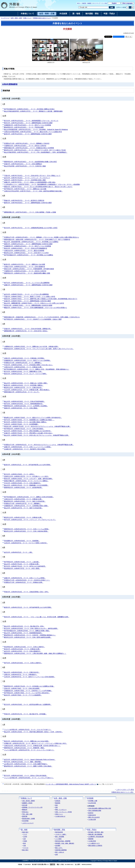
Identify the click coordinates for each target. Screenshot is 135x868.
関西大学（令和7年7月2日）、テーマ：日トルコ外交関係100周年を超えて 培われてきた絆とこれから (38, 187)
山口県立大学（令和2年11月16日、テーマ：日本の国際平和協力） (26, 764)
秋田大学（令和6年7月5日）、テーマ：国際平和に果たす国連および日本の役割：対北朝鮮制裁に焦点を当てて (41, 299)
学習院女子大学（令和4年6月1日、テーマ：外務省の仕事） (24, 582)
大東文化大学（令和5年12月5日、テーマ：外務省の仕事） (23, 367)
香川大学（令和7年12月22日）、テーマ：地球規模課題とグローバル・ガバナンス (31, 121)
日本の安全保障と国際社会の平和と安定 (100, 808)
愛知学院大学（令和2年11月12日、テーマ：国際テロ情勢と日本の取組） (28, 766)
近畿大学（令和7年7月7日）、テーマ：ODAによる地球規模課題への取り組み (30, 182)
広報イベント (27, 18)
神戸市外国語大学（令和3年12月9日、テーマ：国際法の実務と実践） (27, 631)
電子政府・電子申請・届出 (96, 832)
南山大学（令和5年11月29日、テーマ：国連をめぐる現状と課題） (26, 383)
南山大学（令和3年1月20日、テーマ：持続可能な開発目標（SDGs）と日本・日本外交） (33, 732)
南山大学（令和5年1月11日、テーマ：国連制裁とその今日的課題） (26, 485)
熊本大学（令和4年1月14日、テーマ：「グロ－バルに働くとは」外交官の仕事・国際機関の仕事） (37, 617)
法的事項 (26, 861)
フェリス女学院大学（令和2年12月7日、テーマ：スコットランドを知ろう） (29, 750)
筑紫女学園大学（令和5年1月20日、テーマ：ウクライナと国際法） (26, 481)
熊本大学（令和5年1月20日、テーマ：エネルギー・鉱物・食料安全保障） (29, 479)
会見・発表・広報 (16, 18)
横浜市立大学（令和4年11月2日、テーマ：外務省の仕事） (23, 517)
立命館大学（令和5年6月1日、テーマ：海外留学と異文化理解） (25, 449)
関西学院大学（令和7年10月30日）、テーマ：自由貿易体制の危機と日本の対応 (30, 162)
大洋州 (25, 837)
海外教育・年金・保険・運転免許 (65, 843)
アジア (25, 834)
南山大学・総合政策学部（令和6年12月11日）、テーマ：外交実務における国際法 (31, 242)
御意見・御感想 (87, 3)
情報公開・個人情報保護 (95, 834)
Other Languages (128, 3)
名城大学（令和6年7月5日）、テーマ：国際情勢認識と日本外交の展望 (27, 301)
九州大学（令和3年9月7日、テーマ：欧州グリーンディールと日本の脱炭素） (30, 677)
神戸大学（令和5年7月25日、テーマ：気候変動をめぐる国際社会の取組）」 (29, 420)
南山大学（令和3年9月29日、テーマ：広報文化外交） (22, 672)
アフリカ (26, 848)
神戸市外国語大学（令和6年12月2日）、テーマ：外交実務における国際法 (29, 255)
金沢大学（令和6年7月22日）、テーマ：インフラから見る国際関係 (26, 294)
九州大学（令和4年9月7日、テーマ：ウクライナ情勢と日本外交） (26, 543)
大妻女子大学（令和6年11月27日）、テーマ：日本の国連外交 (25, 267)
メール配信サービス (94, 843)
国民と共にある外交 (94, 817)
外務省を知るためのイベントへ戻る (122, 792)
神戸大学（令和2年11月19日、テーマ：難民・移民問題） (23, 762)
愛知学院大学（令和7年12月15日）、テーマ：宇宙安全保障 (24, 127)
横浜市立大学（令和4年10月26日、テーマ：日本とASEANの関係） (26, 531)
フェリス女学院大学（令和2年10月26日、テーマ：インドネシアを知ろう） (29, 778)
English (114, 3)
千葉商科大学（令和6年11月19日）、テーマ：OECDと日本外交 (25, 271)
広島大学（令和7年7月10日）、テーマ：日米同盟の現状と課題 (25, 180)
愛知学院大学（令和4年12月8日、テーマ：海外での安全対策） (25, 501)
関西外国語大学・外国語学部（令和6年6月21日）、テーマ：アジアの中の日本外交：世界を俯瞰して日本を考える (42, 317)
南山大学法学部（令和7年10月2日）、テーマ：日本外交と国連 (25, 166)
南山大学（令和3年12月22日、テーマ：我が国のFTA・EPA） (24, 626)
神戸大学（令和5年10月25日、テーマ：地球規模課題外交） (24, 404)
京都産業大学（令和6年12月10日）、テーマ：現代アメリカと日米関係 (27, 246)
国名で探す (25, 850)
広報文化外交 (92, 815)
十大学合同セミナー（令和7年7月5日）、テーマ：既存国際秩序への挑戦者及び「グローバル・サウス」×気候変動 (42, 184)
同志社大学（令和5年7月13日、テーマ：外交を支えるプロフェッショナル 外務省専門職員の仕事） (37, 426)
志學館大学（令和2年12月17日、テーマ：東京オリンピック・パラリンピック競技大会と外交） (36, 743)
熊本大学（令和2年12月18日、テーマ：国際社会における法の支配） (27, 741)
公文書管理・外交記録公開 (96, 837)
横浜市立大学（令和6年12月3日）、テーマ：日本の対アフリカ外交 (26, 253)
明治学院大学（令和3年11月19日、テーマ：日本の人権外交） (25, 647)
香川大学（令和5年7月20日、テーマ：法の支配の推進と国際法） (26, 422)
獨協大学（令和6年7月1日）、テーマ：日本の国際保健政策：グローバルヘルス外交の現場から (35, 308)
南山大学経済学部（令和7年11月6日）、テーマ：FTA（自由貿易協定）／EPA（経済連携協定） (36, 152)
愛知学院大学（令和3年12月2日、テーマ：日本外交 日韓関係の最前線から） (30, 635)
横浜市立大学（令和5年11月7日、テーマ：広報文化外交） (23, 387)
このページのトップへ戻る (125, 790)
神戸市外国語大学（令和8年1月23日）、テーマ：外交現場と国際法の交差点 (29, 109)
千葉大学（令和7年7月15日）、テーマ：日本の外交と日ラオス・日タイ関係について (32, 176)
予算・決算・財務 (27, 814)
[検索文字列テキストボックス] (94, 7)
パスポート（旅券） (61, 834)
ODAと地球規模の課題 (95, 811)
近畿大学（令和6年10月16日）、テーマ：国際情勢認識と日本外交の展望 (28, 285)
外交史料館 (25, 821)
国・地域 (24, 830)
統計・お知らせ (60, 852)
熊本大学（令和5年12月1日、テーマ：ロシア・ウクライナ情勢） (26, 374)
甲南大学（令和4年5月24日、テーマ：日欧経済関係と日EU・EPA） (27, 592)
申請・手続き (92, 830)
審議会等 (25, 810)
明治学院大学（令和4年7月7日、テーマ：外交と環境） (22, 568)
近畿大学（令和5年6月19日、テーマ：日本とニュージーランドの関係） (28, 447)
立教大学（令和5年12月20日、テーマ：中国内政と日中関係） (25, 358)
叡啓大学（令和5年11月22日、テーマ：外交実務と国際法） (24, 385)
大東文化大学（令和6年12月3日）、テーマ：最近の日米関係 (24, 251)
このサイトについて (28, 823)
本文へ (79, 3)
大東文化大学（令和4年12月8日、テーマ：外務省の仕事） (23, 499)
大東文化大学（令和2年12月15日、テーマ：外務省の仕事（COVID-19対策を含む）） (32, 746)
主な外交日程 (92, 803)
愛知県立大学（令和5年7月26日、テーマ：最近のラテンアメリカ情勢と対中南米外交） (33, 418)
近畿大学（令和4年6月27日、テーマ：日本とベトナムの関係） (25, 578)
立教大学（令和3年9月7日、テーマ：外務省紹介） (21, 675)
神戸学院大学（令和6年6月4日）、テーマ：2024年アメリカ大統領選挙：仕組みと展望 (33, 319)
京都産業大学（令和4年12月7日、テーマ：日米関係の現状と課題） (26, 506)
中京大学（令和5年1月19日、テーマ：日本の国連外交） (23, 483)
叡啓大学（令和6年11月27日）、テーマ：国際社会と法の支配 (25, 264)
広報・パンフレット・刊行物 (63, 812)
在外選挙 (58, 846)
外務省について (27, 798)
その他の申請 (92, 841)
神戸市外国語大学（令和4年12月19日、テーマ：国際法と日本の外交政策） (29, 497)
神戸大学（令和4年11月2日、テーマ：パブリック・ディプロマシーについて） (30, 520)
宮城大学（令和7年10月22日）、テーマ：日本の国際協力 (23, 164)
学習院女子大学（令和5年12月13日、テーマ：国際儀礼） (23, 363)
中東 (24, 846)
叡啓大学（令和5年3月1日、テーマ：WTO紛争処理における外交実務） (28, 465)
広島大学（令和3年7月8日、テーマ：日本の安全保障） (22, 688)
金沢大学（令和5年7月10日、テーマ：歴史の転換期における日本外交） (28, 431)
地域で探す (25, 832)
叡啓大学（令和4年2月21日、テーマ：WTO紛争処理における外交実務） (28, 607)
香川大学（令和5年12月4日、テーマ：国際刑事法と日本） (23, 371)
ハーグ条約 (58, 839)
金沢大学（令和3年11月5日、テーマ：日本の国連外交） (23, 651)
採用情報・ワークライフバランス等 (32, 807)
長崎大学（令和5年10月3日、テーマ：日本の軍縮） (21, 408)
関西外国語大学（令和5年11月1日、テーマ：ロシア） (22, 392)
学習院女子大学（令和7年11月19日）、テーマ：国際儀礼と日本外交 (27, 143)
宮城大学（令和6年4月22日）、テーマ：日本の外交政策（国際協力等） (28, 329)
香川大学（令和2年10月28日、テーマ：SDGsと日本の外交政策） (26, 776)
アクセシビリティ (35, 861)
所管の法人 (25, 812)
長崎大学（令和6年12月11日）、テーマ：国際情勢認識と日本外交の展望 (28, 244)
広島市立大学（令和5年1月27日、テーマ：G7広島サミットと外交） (27, 476)
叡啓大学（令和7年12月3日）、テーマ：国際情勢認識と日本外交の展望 (28, 134)
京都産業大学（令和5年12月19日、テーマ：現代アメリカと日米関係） (27, 360)
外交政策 (90, 798)
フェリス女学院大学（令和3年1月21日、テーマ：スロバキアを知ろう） (28, 730)
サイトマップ (96, 3)
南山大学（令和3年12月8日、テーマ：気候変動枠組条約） (23, 633)
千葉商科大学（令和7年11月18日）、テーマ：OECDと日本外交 (25, 146)
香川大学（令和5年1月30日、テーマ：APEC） (19, 474)
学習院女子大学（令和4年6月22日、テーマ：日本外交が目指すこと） (27, 580)
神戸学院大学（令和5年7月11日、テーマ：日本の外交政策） (24, 429)
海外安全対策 (59, 832)
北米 (24, 839)
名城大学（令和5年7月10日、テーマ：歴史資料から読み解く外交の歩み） (29, 433)
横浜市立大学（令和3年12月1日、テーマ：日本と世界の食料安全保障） (28, 637)
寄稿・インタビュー (61, 810)
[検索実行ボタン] (112, 7)
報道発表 (58, 803)
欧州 (24, 843)
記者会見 (58, 801)
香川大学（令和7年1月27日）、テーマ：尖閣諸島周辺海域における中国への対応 (31, 228)
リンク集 (104, 3)
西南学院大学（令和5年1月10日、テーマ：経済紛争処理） (23, 487)
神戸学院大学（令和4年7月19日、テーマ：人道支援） (22, 562)
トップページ (5, 18)
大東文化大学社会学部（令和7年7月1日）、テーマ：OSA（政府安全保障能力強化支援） (33, 191)
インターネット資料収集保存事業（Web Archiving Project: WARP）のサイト (71, 784)
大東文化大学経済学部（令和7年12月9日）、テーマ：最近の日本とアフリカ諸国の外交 (33, 132)
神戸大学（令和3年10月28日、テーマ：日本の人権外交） (23, 663)
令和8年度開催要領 (10, 84)
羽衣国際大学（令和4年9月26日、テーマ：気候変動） (22, 541)
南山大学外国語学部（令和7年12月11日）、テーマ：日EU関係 (36, 129)
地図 (53, 864)
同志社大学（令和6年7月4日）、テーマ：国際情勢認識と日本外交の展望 (28, 305)
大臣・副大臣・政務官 (28, 801)
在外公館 (25, 805)
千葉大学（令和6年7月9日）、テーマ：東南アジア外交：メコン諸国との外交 (30, 297)
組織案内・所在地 (27, 803)
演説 (56, 807)
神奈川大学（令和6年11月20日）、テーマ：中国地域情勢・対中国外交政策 (29, 269)
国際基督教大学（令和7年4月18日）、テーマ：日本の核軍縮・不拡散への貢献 (30, 212)
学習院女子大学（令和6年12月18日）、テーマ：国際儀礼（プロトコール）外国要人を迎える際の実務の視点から (42, 237)
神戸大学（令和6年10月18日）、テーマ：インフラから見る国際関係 (27, 283)
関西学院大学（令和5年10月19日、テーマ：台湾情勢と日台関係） (26, 406)
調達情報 (91, 839)
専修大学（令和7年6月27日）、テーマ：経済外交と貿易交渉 (24, 200)
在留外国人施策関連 (61, 850)
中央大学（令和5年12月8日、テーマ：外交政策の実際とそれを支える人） (29, 365)
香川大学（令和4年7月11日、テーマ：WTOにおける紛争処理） (25, 566)
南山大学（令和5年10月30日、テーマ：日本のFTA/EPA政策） (25, 401)
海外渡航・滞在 (60, 830)
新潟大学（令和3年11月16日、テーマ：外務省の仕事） (22, 649)
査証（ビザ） (59, 848)
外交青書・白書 (93, 801)
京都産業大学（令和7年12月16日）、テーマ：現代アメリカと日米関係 (27, 125)
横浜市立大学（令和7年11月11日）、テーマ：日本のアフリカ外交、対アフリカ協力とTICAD (35, 150)
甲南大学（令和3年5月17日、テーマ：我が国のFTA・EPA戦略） (25, 714)
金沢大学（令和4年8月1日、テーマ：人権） (19, 552)
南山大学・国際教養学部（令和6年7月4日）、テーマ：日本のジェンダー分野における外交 (34, 303)
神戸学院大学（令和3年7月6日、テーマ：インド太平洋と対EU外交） (27, 693)
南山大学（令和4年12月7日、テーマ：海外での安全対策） (23, 508)
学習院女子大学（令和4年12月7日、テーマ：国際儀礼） (23, 503)
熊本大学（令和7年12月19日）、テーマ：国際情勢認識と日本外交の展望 (28, 123)
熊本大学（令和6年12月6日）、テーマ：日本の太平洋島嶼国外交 (26, 248)
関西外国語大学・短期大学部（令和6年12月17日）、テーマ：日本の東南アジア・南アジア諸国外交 (37, 239)
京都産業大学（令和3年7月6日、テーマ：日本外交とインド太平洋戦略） (28, 691)
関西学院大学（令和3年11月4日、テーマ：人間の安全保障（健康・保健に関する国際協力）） (35, 653)
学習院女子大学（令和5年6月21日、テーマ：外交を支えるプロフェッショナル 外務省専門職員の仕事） (39, 445)
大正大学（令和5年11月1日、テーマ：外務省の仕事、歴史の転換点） (27, 390)
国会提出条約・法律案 (28, 819)
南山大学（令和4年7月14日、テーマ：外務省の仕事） (22, 564)
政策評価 (25, 816)
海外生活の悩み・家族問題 (63, 841)
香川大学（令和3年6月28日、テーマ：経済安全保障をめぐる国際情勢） (28, 704)
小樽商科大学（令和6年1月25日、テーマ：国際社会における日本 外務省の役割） (31, 346)
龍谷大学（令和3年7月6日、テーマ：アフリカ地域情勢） (23, 695)
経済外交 (91, 813)
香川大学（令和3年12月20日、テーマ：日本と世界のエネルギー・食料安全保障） (31, 628)
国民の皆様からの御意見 (95, 846)
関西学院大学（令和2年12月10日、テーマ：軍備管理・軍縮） (25, 748)
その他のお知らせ (60, 816)
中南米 (25, 841)
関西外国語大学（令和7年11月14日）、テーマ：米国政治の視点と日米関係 (29, 148)
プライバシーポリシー (49, 861)
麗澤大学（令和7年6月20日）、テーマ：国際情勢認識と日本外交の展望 (28, 203)
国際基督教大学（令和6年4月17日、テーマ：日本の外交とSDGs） (26, 331)
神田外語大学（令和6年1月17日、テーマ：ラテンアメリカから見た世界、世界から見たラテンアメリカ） (39, 349)
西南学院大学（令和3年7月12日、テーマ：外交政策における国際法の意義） (29, 686)
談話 (56, 805)
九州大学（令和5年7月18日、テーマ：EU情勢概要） (21, 424)
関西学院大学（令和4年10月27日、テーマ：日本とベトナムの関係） (27, 529)
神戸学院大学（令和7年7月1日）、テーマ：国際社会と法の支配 (25, 189)
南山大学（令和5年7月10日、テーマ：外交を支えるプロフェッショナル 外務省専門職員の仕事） (37, 435)
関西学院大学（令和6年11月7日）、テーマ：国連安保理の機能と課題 (27, 273)
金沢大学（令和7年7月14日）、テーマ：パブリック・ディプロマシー (27, 178)
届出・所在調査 (60, 837)
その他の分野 (92, 820)
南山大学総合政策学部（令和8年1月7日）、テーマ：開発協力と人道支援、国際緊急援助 (33, 111)
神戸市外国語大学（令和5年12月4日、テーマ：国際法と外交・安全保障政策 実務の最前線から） (37, 369)
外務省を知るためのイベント (42, 18)
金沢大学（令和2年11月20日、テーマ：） (30, 759)
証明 (56, 855)
